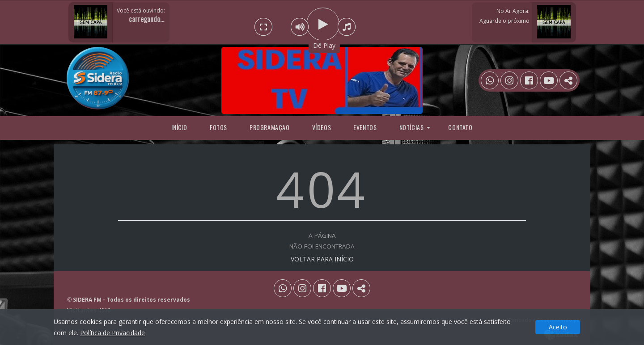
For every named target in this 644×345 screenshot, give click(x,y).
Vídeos (322, 127)
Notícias (412, 127)
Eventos (365, 127)
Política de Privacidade (112, 333)
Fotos (218, 127)
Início (179, 127)
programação (270, 127)
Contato (460, 127)
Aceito (558, 327)
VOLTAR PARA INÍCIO (322, 259)
